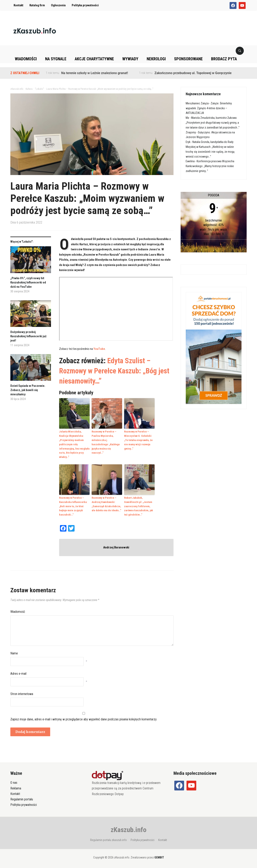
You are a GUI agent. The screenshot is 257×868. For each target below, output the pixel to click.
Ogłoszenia (58, 5)
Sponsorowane (188, 59)
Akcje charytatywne (94, 59)
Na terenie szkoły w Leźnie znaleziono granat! (94, 73)
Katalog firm (37, 5)
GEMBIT (159, 857)
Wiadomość (18, 611)
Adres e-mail (18, 674)
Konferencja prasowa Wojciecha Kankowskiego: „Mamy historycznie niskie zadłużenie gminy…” (210, 166)
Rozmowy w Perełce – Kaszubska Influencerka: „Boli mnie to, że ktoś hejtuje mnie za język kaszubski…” (73, 506)
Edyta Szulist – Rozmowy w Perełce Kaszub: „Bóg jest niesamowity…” (114, 371)
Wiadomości (26, 59)
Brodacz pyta (224, 59)
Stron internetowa (22, 694)
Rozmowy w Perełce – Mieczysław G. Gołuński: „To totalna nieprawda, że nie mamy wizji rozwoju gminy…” (138, 440)
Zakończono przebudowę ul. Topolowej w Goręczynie (193, 73)
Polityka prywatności (85, 5)
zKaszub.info (129, 830)
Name (14, 653)
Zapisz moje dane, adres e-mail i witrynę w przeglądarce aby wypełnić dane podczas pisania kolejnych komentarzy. (84, 719)
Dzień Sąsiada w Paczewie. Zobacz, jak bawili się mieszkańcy (28, 390)
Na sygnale (56, 59)
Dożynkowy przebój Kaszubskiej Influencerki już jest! (28, 336)
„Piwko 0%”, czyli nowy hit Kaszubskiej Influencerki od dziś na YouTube (28, 282)
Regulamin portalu (22, 799)
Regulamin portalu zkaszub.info (108, 840)
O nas (14, 783)
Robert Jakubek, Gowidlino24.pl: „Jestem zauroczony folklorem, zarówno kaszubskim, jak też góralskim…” (139, 506)
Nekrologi (156, 59)
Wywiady (130, 59)
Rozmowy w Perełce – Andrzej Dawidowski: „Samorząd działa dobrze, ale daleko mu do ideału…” (106, 504)
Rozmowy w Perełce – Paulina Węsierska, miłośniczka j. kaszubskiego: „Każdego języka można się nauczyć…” (106, 442)
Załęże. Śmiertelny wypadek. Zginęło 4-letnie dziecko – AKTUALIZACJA (209, 108)
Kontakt (18, 5)
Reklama (16, 788)
